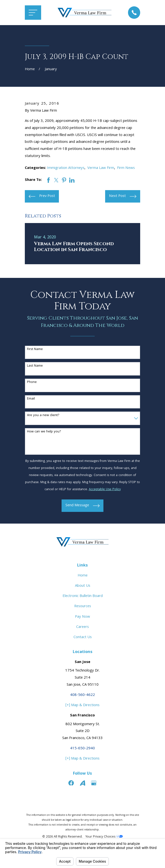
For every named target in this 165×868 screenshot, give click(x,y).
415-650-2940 (82, 749)
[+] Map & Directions (82, 705)
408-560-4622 (82, 695)
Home (83, 576)
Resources (83, 606)
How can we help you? (44, 432)
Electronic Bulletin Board (83, 596)
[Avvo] (82, 783)
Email (31, 399)
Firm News (126, 168)
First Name (35, 349)
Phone (32, 382)
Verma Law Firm (101, 168)
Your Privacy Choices (104, 837)
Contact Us (83, 637)
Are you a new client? (43, 415)
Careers (82, 627)
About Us (83, 586)
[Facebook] (71, 783)
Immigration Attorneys (66, 168)
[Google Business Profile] (94, 783)
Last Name (35, 366)
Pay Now (82, 617)
